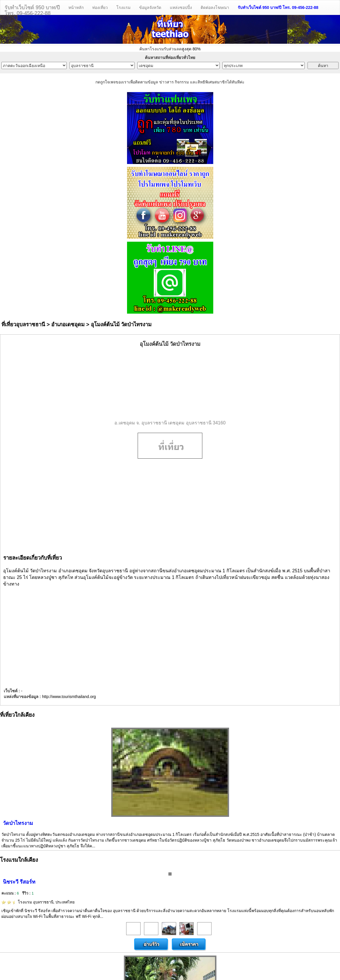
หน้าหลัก (76, 7)
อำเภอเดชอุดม (68, 324)
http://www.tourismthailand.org (69, 697)
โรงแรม (123, 7)
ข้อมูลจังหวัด (150, 7)
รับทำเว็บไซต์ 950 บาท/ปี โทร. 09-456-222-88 (278, 7)
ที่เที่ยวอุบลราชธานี (23, 324)
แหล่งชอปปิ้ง (181, 7)
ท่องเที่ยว (100, 7)
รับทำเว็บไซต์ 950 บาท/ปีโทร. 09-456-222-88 (32, 10)
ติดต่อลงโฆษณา (215, 7)
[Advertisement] (170, 384)
